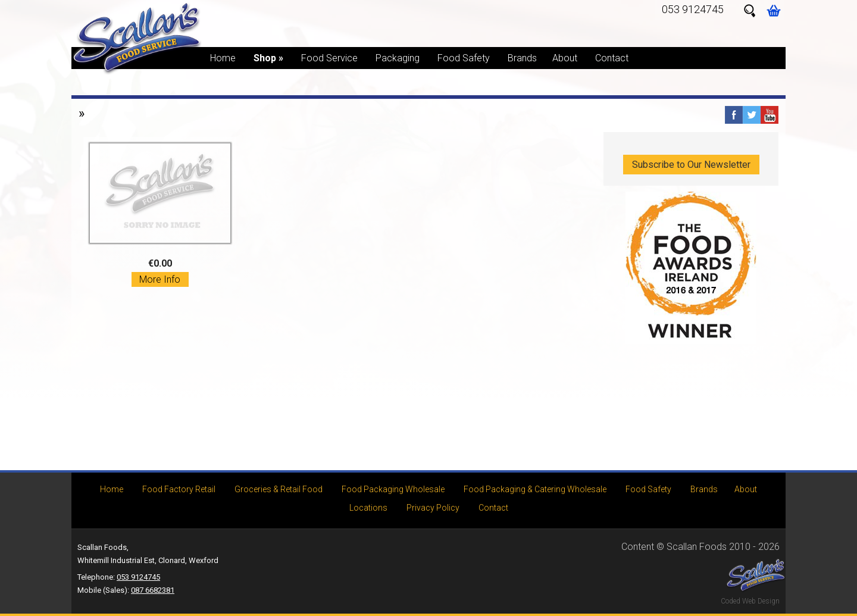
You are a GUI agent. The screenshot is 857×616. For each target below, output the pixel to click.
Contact (612, 58)
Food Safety (464, 58)
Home (223, 58)
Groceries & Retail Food (279, 489)
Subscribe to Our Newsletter (691, 165)
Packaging (398, 58)
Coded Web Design (750, 601)
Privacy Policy (433, 508)
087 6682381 (153, 590)
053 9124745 (693, 9)
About (565, 58)
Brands (522, 58)
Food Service (329, 58)
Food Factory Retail (179, 489)
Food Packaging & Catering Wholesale (535, 489)
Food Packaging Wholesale (393, 489)
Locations (368, 508)
